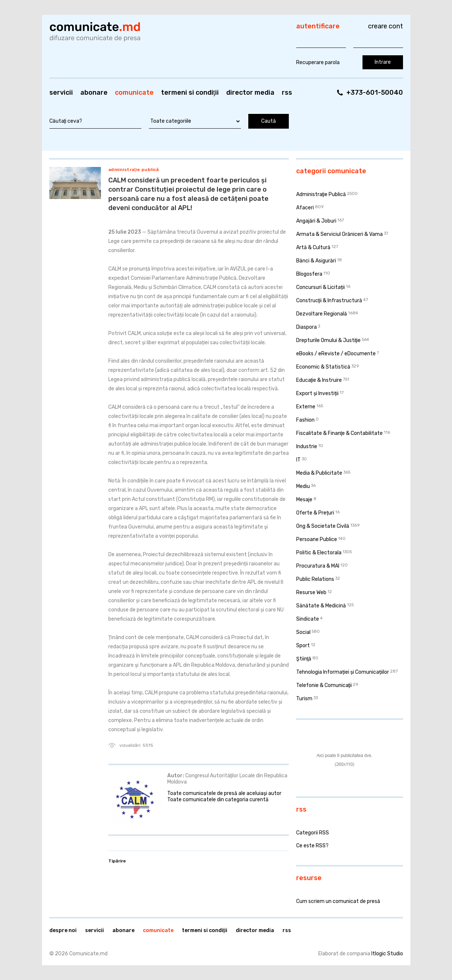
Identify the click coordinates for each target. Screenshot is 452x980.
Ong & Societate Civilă (323, 526)
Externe (306, 407)
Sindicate (308, 619)
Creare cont (386, 26)
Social (303, 632)
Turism (304, 699)
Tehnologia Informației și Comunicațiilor (343, 672)
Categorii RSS (313, 833)
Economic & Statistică (323, 367)
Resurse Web (311, 592)
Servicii (61, 93)
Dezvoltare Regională (322, 314)
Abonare (94, 93)
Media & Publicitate (319, 473)
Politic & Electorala (319, 553)
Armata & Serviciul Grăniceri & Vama (339, 234)
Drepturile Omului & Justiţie (329, 340)
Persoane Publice (317, 539)
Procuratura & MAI (318, 566)
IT (298, 460)
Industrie (307, 447)
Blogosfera (309, 274)
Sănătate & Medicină (321, 606)
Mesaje (304, 500)
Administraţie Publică (134, 170)
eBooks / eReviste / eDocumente (336, 354)
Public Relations (315, 579)
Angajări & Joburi (316, 221)
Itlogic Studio (387, 954)
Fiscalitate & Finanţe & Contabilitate (340, 433)
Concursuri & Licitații (320, 287)
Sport (303, 646)
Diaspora (306, 327)
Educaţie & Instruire (319, 380)
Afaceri (305, 208)
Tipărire (117, 861)
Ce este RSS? (312, 846)
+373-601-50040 (375, 93)
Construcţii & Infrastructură (329, 301)
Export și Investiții (317, 393)
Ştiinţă (304, 659)
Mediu (303, 486)
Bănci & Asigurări (316, 261)
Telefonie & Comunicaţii (324, 685)
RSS (287, 93)
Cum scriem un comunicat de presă (338, 901)
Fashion (305, 420)
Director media (250, 93)
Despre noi (63, 930)
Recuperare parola (318, 62)
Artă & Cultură (313, 247)
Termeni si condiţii (190, 93)
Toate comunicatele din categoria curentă (218, 800)
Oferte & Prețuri (315, 513)
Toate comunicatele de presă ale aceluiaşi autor (224, 793)
